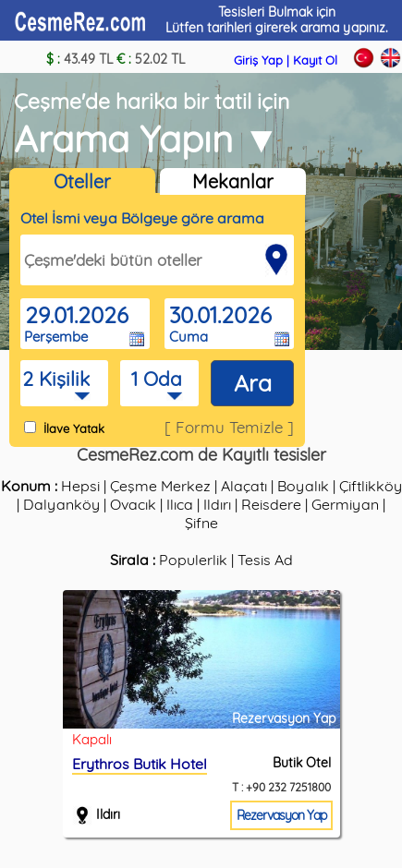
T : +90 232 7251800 (281, 787)
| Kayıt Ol (312, 60)
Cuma (189, 337)
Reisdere (271, 504)
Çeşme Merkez (160, 486)
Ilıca (180, 504)
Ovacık (133, 504)
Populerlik (193, 560)
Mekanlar (233, 181)
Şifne (201, 523)
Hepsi (80, 486)
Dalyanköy (61, 504)
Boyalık (303, 486)
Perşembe (56, 337)
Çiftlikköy (371, 486)
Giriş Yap (258, 60)
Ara (253, 383)
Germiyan (345, 504)
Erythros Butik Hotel (140, 764)
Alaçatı (244, 486)
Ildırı (217, 504)
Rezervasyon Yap (281, 815)
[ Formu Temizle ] (229, 427)
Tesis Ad (265, 560)
